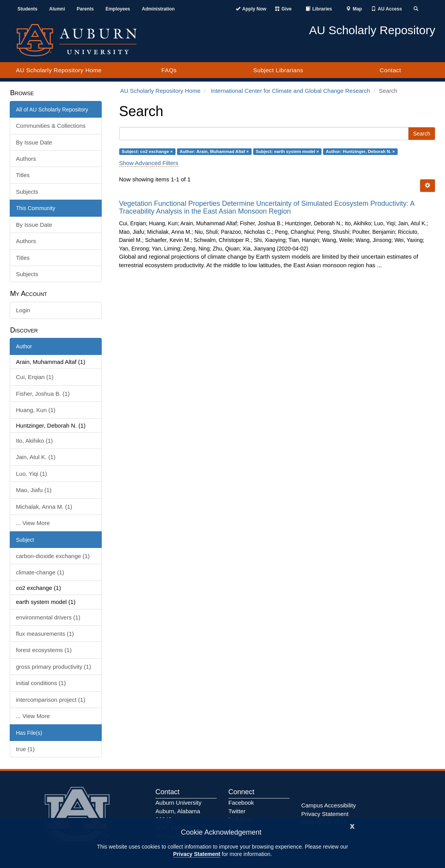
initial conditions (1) (41, 683)
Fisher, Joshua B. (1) (43, 394)
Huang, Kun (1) (36, 410)
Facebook (241, 803)
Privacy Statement (197, 854)
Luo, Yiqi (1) (31, 474)
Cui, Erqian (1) (35, 377)
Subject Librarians (278, 70)
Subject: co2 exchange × (147, 151)
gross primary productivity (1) (53, 667)
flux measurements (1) (45, 634)
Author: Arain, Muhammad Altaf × (214, 151)
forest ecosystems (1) (44, 650)
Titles (23, 175)
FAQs (169, 70)
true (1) (25, 749)
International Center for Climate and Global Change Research (290, 91)
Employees (118, 9)
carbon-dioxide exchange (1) (53, 556)
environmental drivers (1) (48, 617)
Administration (158, 9)
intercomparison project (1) (50, 700)
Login (23, 310)
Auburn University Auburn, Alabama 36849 (178, 811)
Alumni (57, 9)
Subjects (27, 192)
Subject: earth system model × (287, 151)
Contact (390, 70)
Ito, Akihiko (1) (34, 441)
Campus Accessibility (329, 805)
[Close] (352, 825)
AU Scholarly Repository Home (59, 70)
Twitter (237, 811)
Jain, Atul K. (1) (36, 457)
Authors (26, 159)
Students (27, 9)
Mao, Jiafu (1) (34, 490)
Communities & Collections (51, 126)
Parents (85, 9)
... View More (33, 523)
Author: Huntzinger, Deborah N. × (360, 151)
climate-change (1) (40, 572)
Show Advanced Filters (149, 163)
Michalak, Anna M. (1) (44, 507)
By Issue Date (34, 142)
